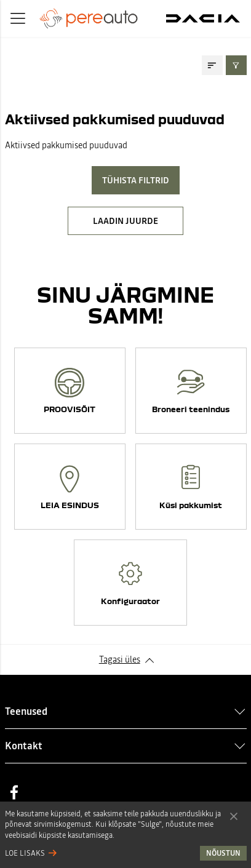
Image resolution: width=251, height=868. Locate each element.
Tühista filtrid (136, 180)
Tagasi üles (120, 659)
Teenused (26, 711)
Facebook (14, 792)
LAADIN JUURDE (125, 221)
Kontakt (24, 746)
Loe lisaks (25, 853)
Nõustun (234, 816)
